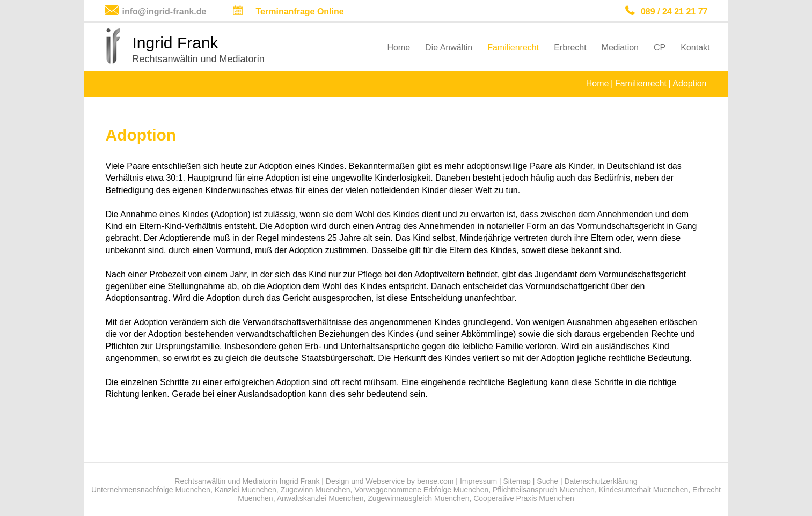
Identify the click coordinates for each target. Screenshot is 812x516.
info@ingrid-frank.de (164, 12)
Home (398, 47)
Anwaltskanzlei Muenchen (320, 498)
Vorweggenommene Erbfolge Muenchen (421, 490)
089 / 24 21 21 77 (674, 12)
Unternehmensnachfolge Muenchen (151, 490)
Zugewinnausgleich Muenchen (418, 498)
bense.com (435, 481)
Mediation (620, 47)
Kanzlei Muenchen (246, 490)
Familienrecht (513, 47)
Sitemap (517, 481)
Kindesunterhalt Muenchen (644, 490)
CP (660, 47)
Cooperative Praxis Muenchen (524, 498)
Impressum (478, 481)
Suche (547, 481)
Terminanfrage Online (300, 12)
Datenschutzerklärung (601, 481)
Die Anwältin (449, 47)
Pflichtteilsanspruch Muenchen (544, 490)
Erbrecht (570, 47)
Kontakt (695, 47)
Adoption (689, 83)
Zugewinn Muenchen (316, 490)
